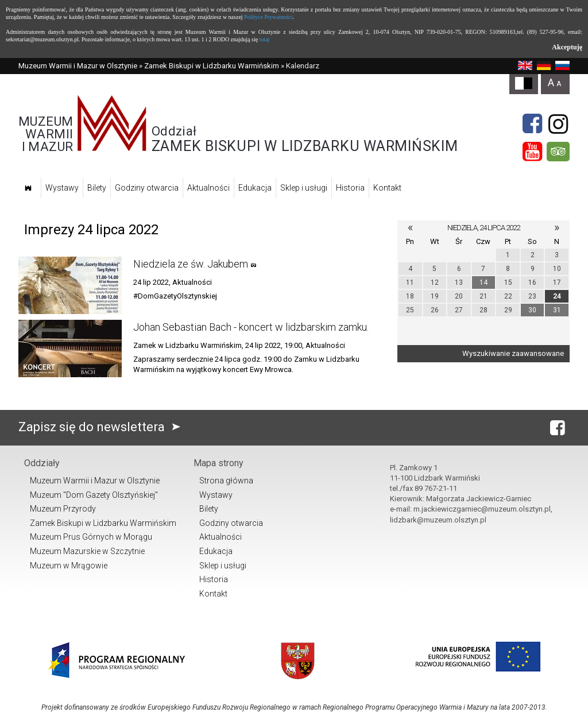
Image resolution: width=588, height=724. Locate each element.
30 (532, 310)
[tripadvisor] (558, 152)
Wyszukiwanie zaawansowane (513, 353)
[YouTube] (532, 152)
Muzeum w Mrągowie (69, 566)
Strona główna (226, 481)
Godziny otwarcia (147, 188)
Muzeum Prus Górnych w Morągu (91, 537)
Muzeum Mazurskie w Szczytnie (87, 551)
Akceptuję (567, 47)
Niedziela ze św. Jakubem (191, 264)
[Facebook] (532, 124)
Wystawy (62, 188)
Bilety (97, 188)
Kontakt (387, 188)
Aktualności (208, 188)
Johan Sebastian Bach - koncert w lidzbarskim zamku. (251, 327)
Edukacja (255, 188)
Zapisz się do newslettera (102, 427)
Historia (350, 188)
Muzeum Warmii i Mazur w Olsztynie (78, 66)
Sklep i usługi (304, 188)
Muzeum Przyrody (63, 509)
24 (557, 296)
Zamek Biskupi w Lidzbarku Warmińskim (212, 66)
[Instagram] (558, 124)
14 (483, 282)
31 (557, 310)
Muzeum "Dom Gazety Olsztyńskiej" (94, 495)
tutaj (265, 39)
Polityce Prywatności (268, 17)
